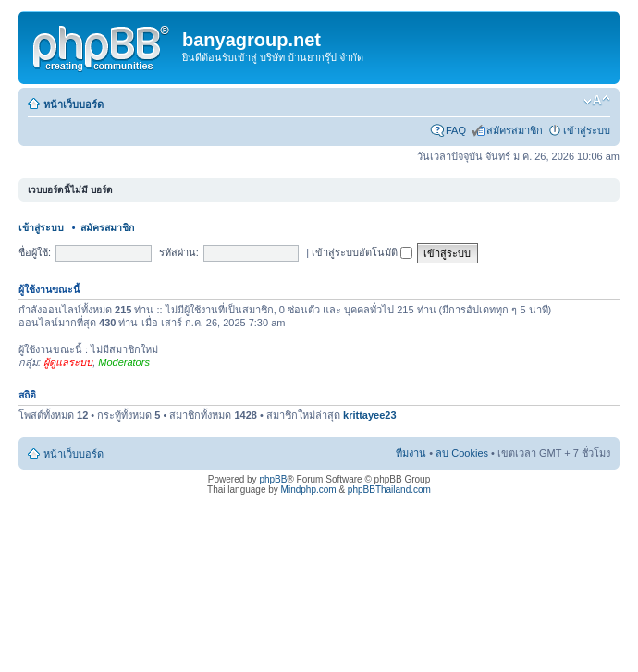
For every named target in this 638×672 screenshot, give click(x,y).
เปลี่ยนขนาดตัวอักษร (597, 101)
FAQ (456, 130)
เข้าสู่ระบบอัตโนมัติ (362, 252)
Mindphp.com (309, 489)
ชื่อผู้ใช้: (35, 252)
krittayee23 (370, 415)
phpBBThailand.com (389, 489)
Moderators (124, 362)
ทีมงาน (411, 453)
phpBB (273, 479)
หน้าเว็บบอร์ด (74, 104)
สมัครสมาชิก (515, 130)
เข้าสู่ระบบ (587, 130)
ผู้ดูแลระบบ (68, 362)
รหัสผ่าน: (179, 252)
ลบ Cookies (462, 453)
